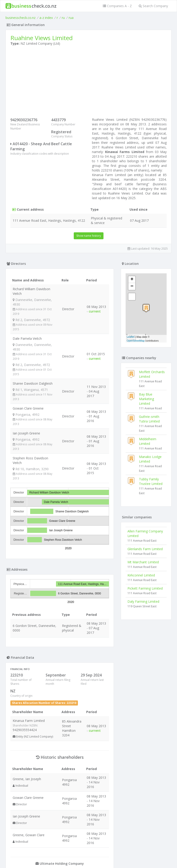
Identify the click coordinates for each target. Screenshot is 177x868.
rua (71, 18)
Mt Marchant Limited (143, 562)
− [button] (132, 286)
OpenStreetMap (136, 341)
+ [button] (132, 280)
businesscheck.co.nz (21, 18)
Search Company (153, 6)
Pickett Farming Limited (145, 588)
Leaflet (131, 337)
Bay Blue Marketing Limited (146, 399)
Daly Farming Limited (143, 601)
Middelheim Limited (148, 441)
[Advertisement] (88, 83)
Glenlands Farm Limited (145, 549)
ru (63, 18)
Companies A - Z (117, 6)
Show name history (89, 236)
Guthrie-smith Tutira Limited (149, 419)
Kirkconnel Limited (141, 575)
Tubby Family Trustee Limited (151, 481)
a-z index (46, 18)
